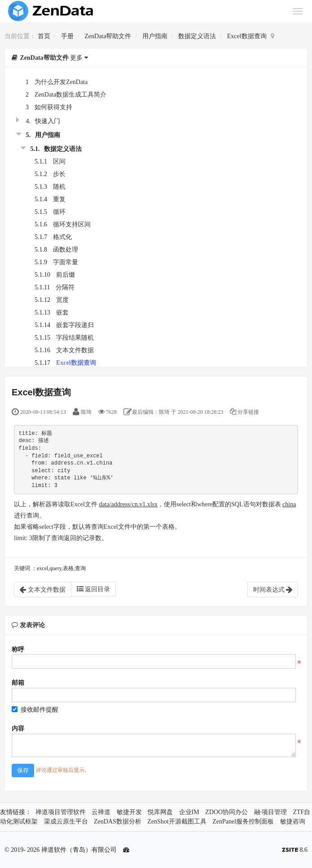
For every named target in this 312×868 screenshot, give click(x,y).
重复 (59, 199)
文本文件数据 (75, 350)
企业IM (189, 812)
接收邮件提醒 (35, 710)
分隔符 (65, 287)
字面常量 (66, 262)
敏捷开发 (129, 812)
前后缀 (66, 275)
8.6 (295, 851)
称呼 (18, 649)
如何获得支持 (53, 107)
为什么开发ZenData (61, 82)
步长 (59, 174)
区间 (59, 162)
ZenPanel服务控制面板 (243, 821)
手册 (67, 36)
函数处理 (66, 250)
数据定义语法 (197, 36)
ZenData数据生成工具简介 (70, 95)
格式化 (62, 237)
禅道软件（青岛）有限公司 (79, 850)
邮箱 (18, 683)
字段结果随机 (75, 338)
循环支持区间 (72, 224)
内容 (18, 728)
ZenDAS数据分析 (118, 821)
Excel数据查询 (247, 36)
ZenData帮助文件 (108, 36)
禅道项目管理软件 (61, 812)
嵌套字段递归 (75, 325)
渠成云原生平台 (66, 821)
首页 (44, 36)
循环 (59, 212)
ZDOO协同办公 (226, 812)
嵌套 (62, 312)
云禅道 (101, 812)
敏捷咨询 (293, 821)
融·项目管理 (271, 812)
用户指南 (155, 36)
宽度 (62, 300)
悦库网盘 (160, 812)
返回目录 (94, 589)
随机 (59, 187)
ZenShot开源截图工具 (177, 821)
